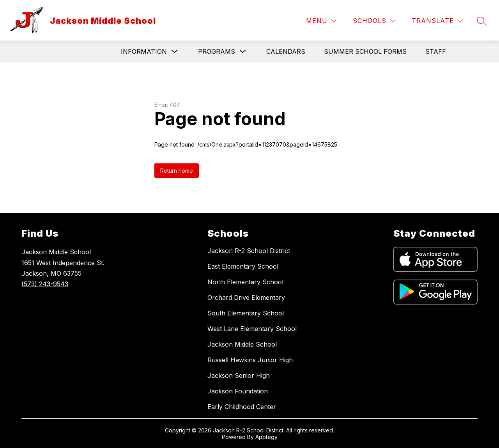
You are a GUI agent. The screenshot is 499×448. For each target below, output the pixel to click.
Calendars (286, 51)
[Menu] (321, 21)
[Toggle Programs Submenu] (243, 52)
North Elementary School (245, 282)
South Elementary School (246, 313)
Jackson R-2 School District (249, 251)
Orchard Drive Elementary (246, 297)
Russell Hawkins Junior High (250, 360)
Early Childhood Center (242, 407)
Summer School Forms (365, 51)
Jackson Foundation (238, 391)
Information (144, 51)
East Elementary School (243, 266)
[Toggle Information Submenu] (175, 52)
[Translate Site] (437, 21)
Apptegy (266, 437)
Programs (217, 51)
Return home (177, 171)
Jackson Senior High (239, 375)
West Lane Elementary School (252, 329)
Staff (436, 51)
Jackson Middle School (242, 344)
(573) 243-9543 (45, 284)
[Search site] (482, 21)
